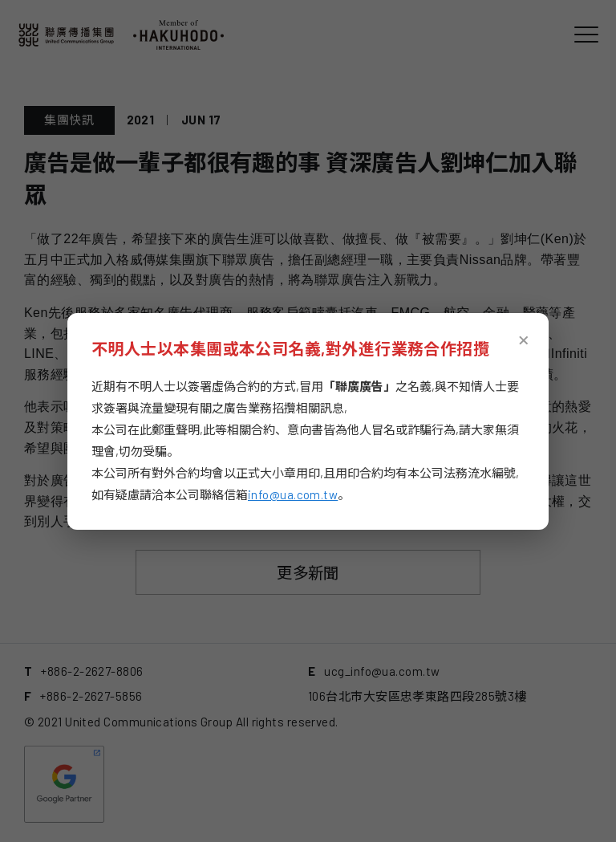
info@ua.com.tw (293, 494)
